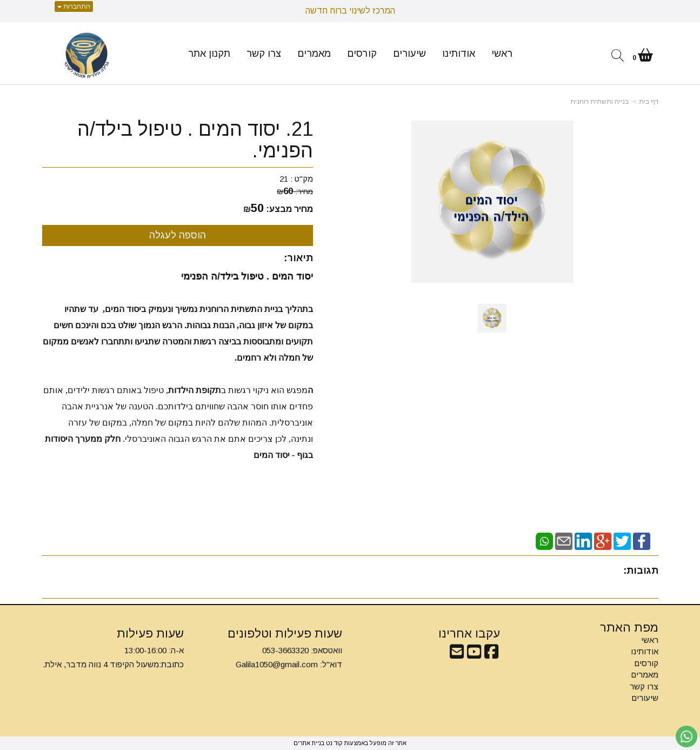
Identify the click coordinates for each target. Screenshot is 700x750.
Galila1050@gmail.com (277, 664)
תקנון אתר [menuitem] (209, 54)
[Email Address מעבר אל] (457, 655)
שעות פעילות (150, 633)
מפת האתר (629, 628)
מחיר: (295, 191)
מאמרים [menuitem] (314, 54)
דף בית (649, 102)
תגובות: (641, 570)
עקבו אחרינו (469, 633)
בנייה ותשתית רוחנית (599, 102)
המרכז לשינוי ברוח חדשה (350, 11)
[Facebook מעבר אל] (491, 655)
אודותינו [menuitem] (459, 54)
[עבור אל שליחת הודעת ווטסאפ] (686, 736)
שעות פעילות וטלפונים (285, 633)
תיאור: (298, 258)
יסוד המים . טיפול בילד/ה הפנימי (247, 276)
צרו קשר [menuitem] (264, 54)
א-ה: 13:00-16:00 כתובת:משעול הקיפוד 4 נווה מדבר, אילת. (113, 657)
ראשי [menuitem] (502, 54)
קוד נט (334, 743)
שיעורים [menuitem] (409, 54)
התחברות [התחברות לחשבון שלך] (74, 6)
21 (284, 179)
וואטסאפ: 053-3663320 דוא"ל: (289, 657)
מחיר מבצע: (289, 209)
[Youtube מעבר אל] (474, 655)
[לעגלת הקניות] (643, 57)
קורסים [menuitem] (362, 54)
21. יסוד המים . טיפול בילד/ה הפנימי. (195, 140)
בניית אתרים (309, 743)
